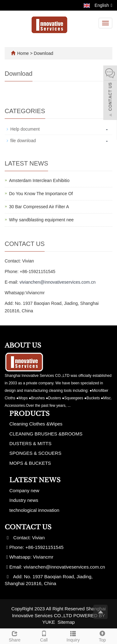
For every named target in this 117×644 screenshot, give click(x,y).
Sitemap (66, 622)
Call (44, 636)
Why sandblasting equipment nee (41, 220)
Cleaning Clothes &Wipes (36, 424)
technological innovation (34, 510)
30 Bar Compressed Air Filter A (39, 207)
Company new (24, 490)
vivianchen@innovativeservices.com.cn (57, 282)
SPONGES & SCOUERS (35, 453)
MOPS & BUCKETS (30, 463)
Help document (25, 129)
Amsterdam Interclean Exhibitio (39, 180)
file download (23, 141)
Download (43, 53)
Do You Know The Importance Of (41, 194)
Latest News (35, 480)
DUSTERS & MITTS (30, 443)
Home (23, 53)
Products (29, 414)
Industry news (24, 500)
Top (102, 636)
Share (15, 636)
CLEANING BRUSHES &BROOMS (46, 434)
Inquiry (73, 636)
